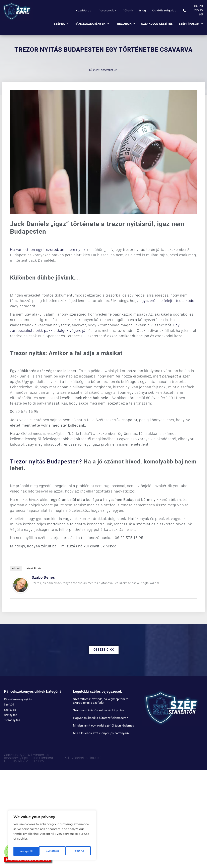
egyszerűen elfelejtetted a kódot (168, 301)
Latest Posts (33, 568)
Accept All (79, 851)
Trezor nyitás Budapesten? (46, 462)
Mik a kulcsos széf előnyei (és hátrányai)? (101, 733)
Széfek (61, 24)
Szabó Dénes (34, 761)
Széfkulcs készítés (157, 24)
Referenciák (108, 10)
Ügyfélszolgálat (164, 10)
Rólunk (128, 10)
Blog (143, 10)
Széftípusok (191, 24)
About (16, 568)
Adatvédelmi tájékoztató (83, 758)
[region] (52, 837)
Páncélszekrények (92, 24)
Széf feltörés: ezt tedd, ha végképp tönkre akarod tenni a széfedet (101, 701)
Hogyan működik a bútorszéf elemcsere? (100, 718)
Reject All (53, 851)
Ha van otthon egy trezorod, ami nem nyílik (48, 250)
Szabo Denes (43, 577)
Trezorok (125, 24)
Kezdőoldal (84, 10)
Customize (26, 851)
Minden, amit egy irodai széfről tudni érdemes (103, 726)
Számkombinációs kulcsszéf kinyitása (99, 710)
